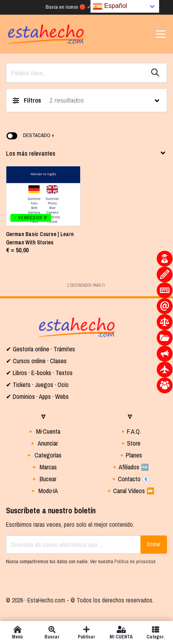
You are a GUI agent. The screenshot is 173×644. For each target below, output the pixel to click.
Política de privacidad (135, 561)
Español (110, 6)
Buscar (52, 633)
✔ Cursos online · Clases (36, 361)
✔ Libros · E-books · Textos (39, 373)
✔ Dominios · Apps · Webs (37, 396)
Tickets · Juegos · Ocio (40, 385)
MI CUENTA (121, 633)
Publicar (86, 633)
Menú (17, 633)
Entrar (154, 544)
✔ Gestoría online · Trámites (40, 349)
